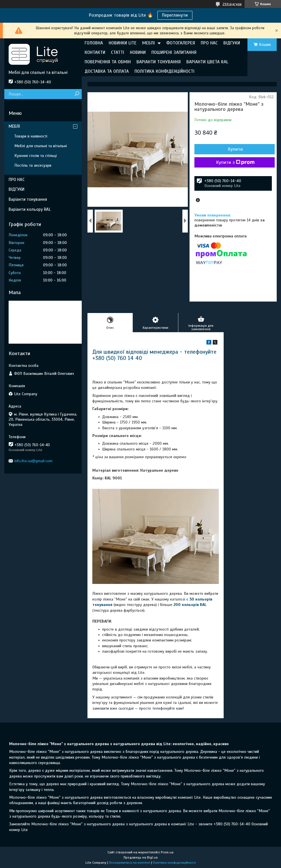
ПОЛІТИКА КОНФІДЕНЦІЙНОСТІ (164, 71)
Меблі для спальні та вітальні (41, 146)
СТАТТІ (118, 52)
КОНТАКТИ (95, 52)
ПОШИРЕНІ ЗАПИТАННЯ (174, 52)
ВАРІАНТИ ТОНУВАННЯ (159, 62)
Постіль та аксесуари (33, 165)
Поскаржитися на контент (130, 863)
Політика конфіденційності (174, 863)
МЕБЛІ (149, 43)
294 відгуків (232, 4)
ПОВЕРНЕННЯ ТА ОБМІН (108, 62)
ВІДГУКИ (232, 43)
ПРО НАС (209, 43)
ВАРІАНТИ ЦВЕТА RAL (207, 62)
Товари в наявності (31, 136)
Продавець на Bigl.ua (141, 857)
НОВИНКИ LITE (123, 43)
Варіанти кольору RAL (30, 209)
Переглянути (175, 15)
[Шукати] (77, 94)
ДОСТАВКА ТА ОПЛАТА (107, 71)
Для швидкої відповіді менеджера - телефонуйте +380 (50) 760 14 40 (154, 355)
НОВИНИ (138, 52)
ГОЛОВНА (94, 43)
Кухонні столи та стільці (36, 156)
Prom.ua (167, 852)
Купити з (235, 162)
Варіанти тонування (28, 199)
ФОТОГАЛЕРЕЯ (181, 43)
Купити (235, 149)
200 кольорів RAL (190, 605)
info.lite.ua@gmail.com (33, 461)
